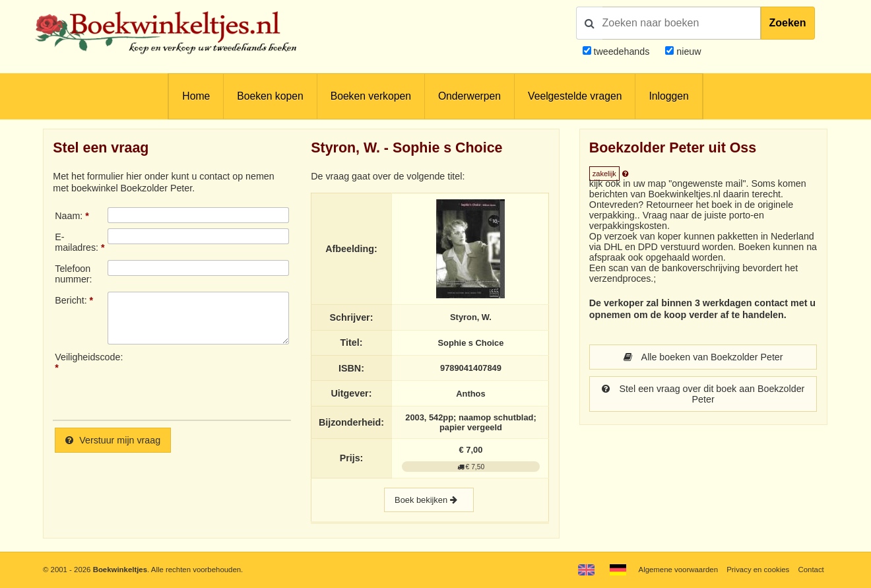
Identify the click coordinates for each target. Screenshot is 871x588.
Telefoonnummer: (73, 274)
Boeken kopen (270, 96)
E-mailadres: (77, 242)
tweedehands (621, 51)
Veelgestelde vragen (575, 96)
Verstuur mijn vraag (113, 440)
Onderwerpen (469, 96)
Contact (811, 570)
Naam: (69, 216)
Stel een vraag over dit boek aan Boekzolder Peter (703, 394)
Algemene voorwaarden (678, 570)
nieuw (687, 51)
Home (196, 96)
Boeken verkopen (371, 96)
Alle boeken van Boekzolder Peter (703, 357)
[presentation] (218, 381)
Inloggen (668, 96)
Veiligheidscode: (81, 357)
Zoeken (788, 23)
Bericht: (71, 300)
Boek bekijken (429, 500)
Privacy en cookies (758, 570)
